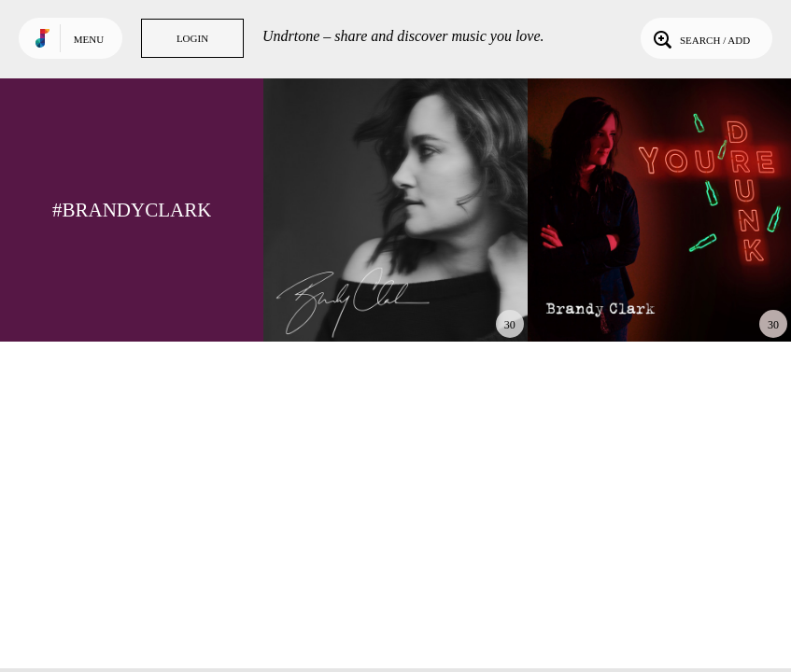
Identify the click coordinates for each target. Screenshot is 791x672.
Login (192, 38)
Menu (89, 39)
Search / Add (700, 38)
